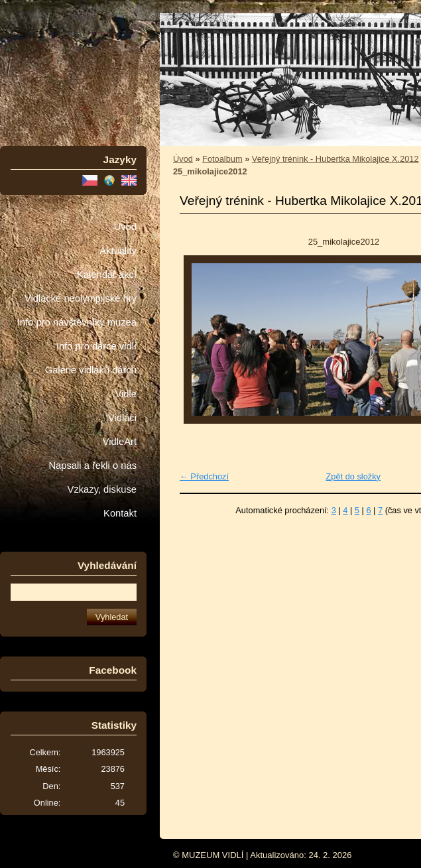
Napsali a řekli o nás (92, 465)
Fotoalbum (222, 159)
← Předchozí (204, 476)
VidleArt (120, 442)
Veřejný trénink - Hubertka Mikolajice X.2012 (335, 159)
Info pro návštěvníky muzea (77, 322)
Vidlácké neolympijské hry (81, 298)
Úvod (125, 227)
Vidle (126, 394)
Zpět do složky (353, 476)
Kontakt (120, 513)
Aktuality (118, 251)
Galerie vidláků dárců (91, 370)
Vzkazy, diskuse (102, 489)
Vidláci (122, 418)
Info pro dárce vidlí (96, 346)
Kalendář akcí (107, 275)
